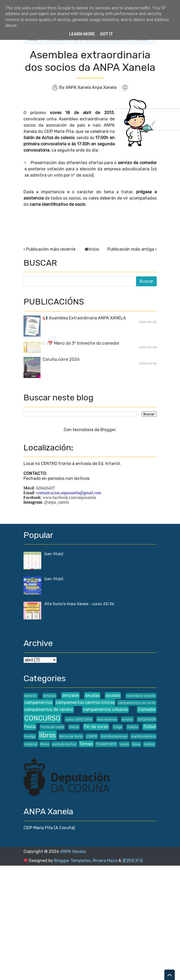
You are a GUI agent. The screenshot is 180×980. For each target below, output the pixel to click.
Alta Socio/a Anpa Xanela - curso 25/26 (79, 604)
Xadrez (149, 744)
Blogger (108, 430)
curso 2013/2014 (79, 719)
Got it (106, 34)
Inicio (94, 249)
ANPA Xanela (73, 851)
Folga (118, 727)
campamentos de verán (137, 703)
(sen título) (54, 554)
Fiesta (74, 727)
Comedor (147, 709)
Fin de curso (96, 727)
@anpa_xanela (57, 502)
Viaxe (136, 744)
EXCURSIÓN (147, 719)
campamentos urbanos (106, 709)
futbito (133, 727)
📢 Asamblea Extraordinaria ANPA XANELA (84, 318)
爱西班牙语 (133, 861)
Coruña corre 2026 (61, 359)
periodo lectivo (64, 744)
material (31, 744)
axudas (92, 695)
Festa (30, 727)
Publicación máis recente (51, 249)
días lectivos (107, 719)
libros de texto (71, 736)
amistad (50, 696)
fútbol (150, 727)
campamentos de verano (49, 709)
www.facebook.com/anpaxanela (69, 497)
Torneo (86, 744)
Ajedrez (31, 696)
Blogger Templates (72, 861)
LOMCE (92, 736)
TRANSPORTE (106, 744)
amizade (71, 695)
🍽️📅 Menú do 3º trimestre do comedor (81, 343)
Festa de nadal (52, 727)
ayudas (113, 695)
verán (124, 744)
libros (48, 735)
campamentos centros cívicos (85, 702)
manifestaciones (114, 736)
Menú (45, 744)
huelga (30, 736)
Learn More (82, 34)
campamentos (38, 702)
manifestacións (143, 736)
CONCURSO (42, 718)
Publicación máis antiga (131, 249)
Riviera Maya (105, 861)
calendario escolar (141, 696)
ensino (127, 719)
